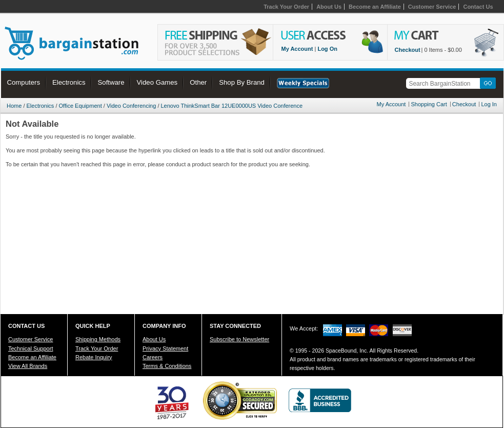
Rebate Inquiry (94, 357)
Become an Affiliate (375, 7)
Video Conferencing (131, 106)
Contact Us (478, 7)
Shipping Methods (98, 339)
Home (14, 106)
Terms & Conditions (167, 366)
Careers (153, 357)
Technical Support (31, 348)
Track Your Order (286, 7)
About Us (329, 7)
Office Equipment (80, 106)
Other (198, 82)
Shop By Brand (242, 82)
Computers (24, 82)
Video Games (157, 82)
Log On (327, 49)
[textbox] (445, 83)
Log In (489, 104)
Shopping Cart (429, 104)
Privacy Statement (165, 348)
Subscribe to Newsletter (239, 339)
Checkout (408, 50)
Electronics (69, 82)
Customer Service (432, 7)
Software (111, 82)
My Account (297, 49)
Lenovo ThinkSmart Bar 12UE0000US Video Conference (232, 106)
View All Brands (28, 366)
